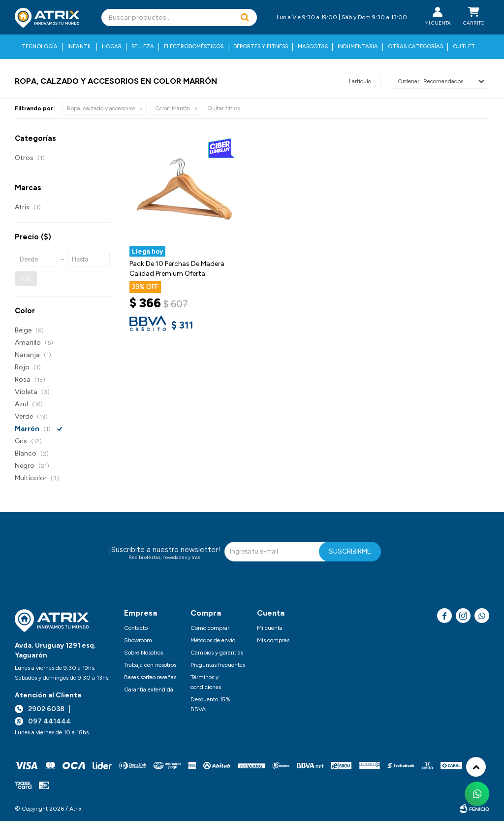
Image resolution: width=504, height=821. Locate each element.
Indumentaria (358, 47)
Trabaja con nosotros (150, 665)
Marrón (173, 108)
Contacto (136, 628)
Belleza (143, 47)
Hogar (112, 47)
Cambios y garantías (217, 653)
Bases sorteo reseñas (150, 677)
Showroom (138, 640)
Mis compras (273, 640)
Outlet (464, 47)
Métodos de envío (213, 640)
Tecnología (40, 47)
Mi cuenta (270, 628)
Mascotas (313, 47)
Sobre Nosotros (143, 653)
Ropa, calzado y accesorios (101, 108)
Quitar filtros (223, 108)
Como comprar (210, 628)
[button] (245, 17)
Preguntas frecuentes (218, 665)
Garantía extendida (149, 690)
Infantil (80, 47)
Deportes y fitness (261, 47)
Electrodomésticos (194, 47)
